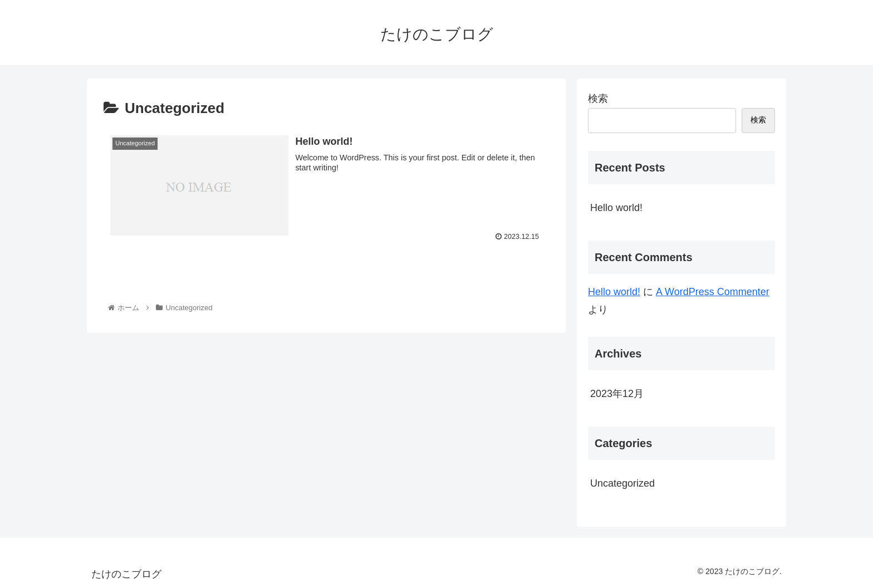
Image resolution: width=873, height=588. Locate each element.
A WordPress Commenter (713, 292)
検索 (598, 99)
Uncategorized (622, 483)
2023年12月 (617, 394)
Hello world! (616, 208)
